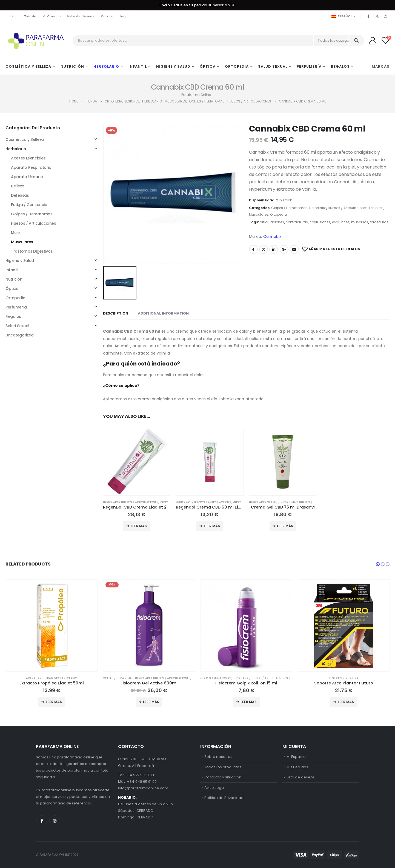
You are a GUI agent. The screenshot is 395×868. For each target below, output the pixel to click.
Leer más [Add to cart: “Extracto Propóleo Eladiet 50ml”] (54, 702)
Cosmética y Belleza (28, 66)
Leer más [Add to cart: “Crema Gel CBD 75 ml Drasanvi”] (285, 526)
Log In (125, 16)
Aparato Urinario (27, 177)
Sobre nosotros (218, 757)
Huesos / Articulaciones (348, 208)
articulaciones (272, 222)
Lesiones (376, 208)
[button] (378, 564)
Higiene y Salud (173, 66)
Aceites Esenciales (28, 158)
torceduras (379, 222)
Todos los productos (223, 767)
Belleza (18, 186)
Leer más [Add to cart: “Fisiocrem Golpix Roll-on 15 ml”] (249, 702)
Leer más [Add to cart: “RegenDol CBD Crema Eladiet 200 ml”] (139, 526)
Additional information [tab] (163, 313)
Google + (284, 249)
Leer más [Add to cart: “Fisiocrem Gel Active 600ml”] (151, 702)
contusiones (320, 222)
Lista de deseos (81, 16)
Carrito (107, 16)
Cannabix (272, 236)
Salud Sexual (273, 66)
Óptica (208, 66)
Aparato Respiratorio (31, 167)
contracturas (297, 222)
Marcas (381, 66)
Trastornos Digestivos (32, 251)
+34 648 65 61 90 (142, 782)
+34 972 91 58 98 (139, 775)
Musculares (259, 214)
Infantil (138, 66)
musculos (360, 222)
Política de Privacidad (224, 798)
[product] (137, 462)
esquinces (341, 222)
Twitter (264, 249)
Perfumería (309, 66)
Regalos (340, 66)
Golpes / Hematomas (289, 208)
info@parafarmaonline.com (143, 788)
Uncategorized (20, 335)
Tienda (30, 16)
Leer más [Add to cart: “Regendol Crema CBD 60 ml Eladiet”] (212, 526)
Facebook (253, 249)
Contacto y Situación (223, 777)
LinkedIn (274, 249)
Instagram (55, 821)
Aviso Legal (214, 788)
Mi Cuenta (51, 16)
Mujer (16, 233)
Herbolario (106, 66)
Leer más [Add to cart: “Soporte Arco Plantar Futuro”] (346, 702)
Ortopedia (237, 66)
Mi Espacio (296, 757)
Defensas (20, 195)
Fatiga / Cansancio (29, 205)
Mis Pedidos (297, 767)
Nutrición (72, 66)
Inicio (13, 16)
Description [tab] (116, 313)
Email (294, 249)
